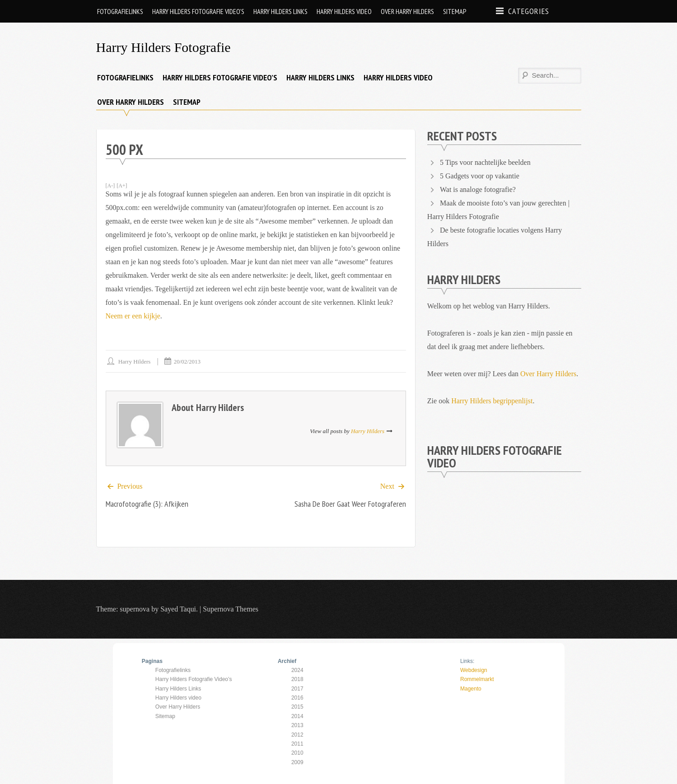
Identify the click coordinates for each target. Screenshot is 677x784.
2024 (297, 670)
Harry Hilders (135, 362)
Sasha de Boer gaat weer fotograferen (350, 504)
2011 (297, 744)
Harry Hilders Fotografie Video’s (198, 11)
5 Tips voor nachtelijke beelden (485, 162)
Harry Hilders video (344, 11)
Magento (471, 689)
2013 (297, 725)
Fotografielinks (120, 11)
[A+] (122, 186)
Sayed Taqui (178, 609)
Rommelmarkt (477, 679)
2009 (297, 762)
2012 (297, 735)
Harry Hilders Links (280, 11)
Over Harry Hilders (407, 11)
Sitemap (455, 11)
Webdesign (474, 670)
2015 (297, 707)
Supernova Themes (231, 609)
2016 (297, 698)
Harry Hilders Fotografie (163, 47)
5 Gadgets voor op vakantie (480, 176)
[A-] (110, 186)
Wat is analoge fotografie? (478, 189)
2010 (297, 753)
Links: (467, 661)
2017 (297, 689)
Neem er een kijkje (133, 316)
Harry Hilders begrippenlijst (492, 401)
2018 (297, 679)
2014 (297, 716)
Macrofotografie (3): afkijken (147, 504)
